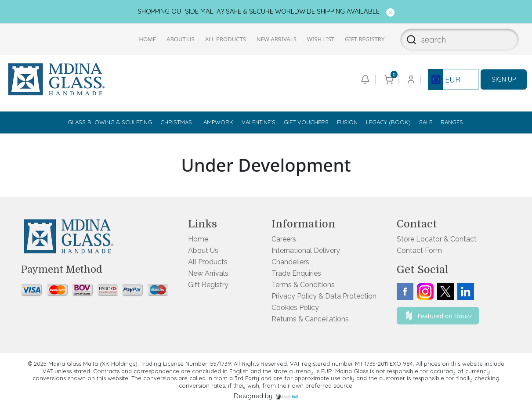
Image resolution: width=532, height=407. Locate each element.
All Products (226, 39)
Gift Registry (365, 39)
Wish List (321, 39)
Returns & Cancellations (310, 319)
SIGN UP (504, 79)
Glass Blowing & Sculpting (110, 122)
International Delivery (306, 250)
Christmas (176, 122)
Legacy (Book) (388, 122)
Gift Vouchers (306, 122)
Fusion (347, 122)
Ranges (452, 122)
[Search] (409, 40)
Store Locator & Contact (437, 239)
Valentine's (259, 122)
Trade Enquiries (296, 273)
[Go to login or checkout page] (410, 79)
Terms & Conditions (303, 285)
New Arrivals (277, 39)
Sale (426, 122)
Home (147, 39)
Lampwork (217, 122)
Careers (284, 239)
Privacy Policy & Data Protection (324, 296)
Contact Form (419, 250)
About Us (181, 39)
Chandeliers (290, 262)
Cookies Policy (295, 308)
